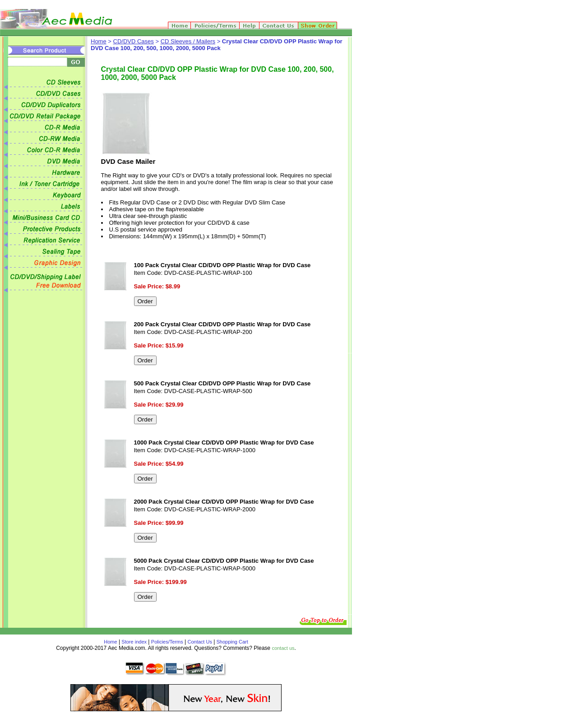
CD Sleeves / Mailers (188, 41)
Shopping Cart (231, 642)
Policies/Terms (167, 642)
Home (99, 41)
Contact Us (200, 642)
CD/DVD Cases (134, 41)
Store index (134, 642)
